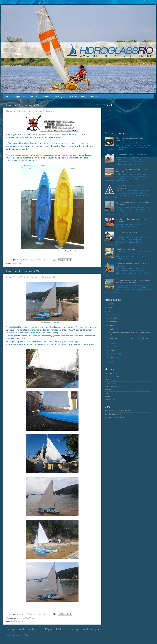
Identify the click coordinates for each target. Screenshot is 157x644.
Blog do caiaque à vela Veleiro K (117, 411)
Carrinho (108, 380)
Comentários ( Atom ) (22, 635)
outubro (113, 314)
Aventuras (109, 373)
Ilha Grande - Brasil (19, 621)
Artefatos (73, 96)
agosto (113, 322)
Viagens (108, 400)
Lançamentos (23, 618)
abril (112, 346)
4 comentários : (44, 259)
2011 (110, 362)
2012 (110, 311)
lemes (107, 390)
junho (112, 329)
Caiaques (46, 96)
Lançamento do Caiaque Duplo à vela (131, 155)
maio (112, 343)
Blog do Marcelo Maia (113, 414)
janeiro (113, 357)
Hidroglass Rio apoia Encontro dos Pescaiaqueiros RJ (34, 111)
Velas (32, 618)
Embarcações (59, 96)
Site (7, 96)
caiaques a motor (112, 376)
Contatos (95, 96)
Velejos (108, 396)
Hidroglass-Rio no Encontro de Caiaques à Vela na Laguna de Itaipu (133, 281)
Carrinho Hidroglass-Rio (125, 249)
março (113, 350)
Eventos (20, 263)
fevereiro (114, 354)
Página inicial (53, 629)
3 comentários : (44, 614)
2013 (110, 308)
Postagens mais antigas (84, 629)
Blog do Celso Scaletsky (114, 417)
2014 (110, 304)
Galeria (84, 96)
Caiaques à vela (19, 96)
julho (112, 325)
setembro (114, 318)
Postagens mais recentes (21, 629)
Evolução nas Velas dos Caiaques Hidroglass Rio (31, 277)
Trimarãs (34, 96)
